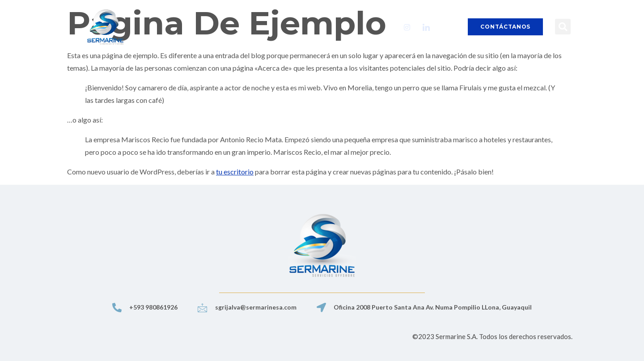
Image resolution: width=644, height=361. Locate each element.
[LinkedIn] (426, 27)
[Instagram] (407, 27)
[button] (563, 27)
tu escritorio (235, 172)
